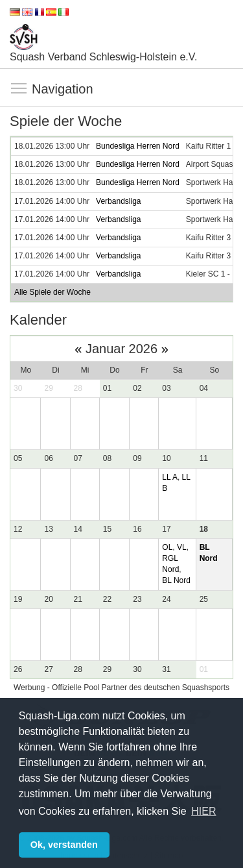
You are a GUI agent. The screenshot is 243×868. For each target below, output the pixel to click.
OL (167, 547)
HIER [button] (203, 811)
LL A (170, 477)
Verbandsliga (118, 201)
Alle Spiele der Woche (52, 292)
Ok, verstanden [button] (64, 845)
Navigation (19, 89)
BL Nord (176, 580)
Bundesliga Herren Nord (138, 146)
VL (182, 547)
